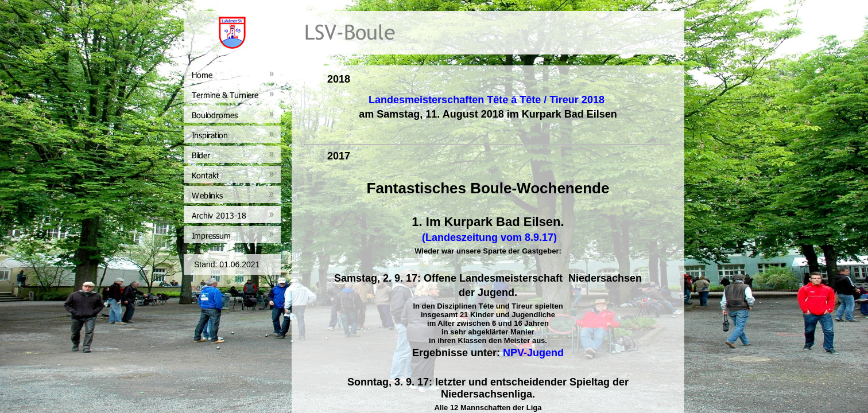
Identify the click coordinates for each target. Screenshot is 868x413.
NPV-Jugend (533, 353)
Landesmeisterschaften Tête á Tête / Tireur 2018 (487, 100)
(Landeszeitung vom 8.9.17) (488, 237)
